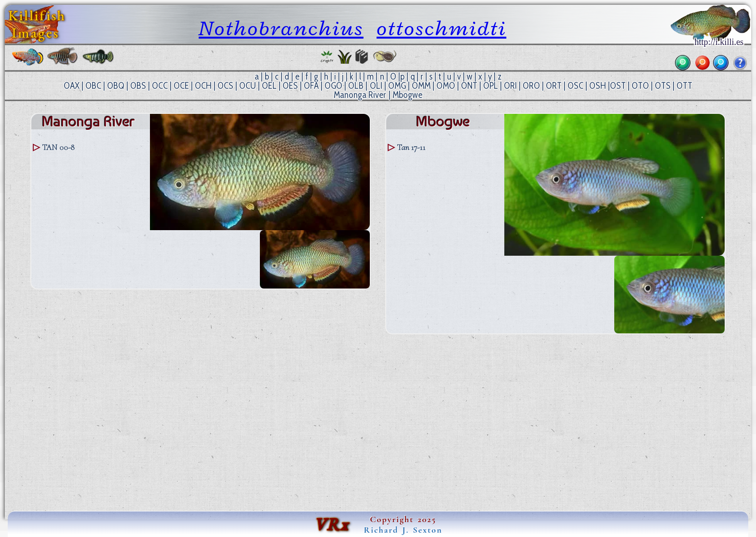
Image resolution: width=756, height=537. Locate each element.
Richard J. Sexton (403, 530)
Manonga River (360, 95)
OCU (248, 86)
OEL (269, 86)
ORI (510, 86)
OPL (491, 86)
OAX (72, 86)
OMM (421, 86)
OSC (575, 86)
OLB (356, 86)
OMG (397, 86)
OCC (160, 86)
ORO (531, 86)
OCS (225, 86)
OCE (181, 86)
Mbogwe (407, 95)
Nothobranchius (281, 28)
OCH (203, 86)
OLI (376, 86)
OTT (684, 86)
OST (618, 86)
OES (290, 86)
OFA (311, 86)
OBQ (116, 86)
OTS (663, 86)
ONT (469, 86)
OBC (93, 86)
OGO (333, 86)
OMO (446, 86)
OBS (138, 86)
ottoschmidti (441, 28)
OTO (640, 86)
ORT (554, 86)
